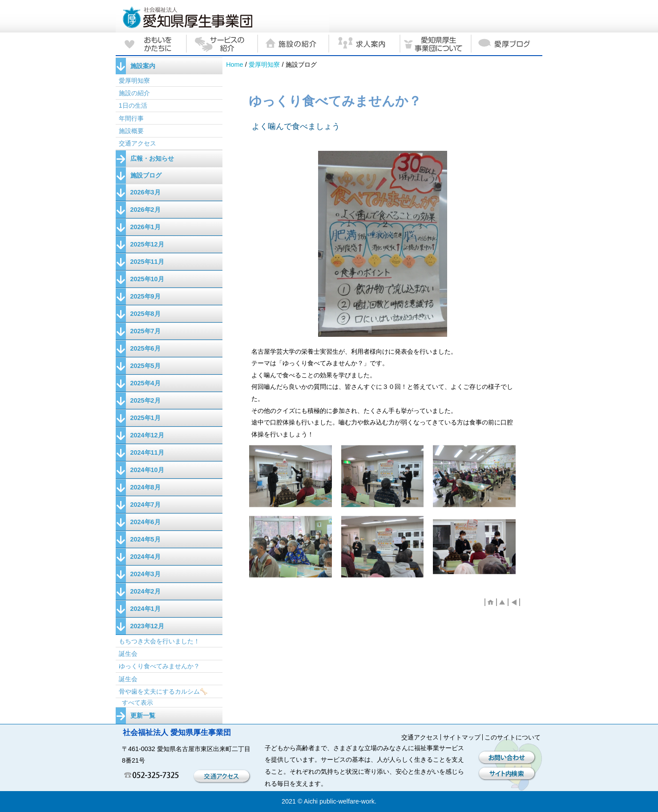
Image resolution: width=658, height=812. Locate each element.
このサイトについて (513, 737)
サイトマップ (462, 737)
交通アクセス (137, 143)
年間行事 (131, 118)
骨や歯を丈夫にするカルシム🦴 (163, 691)
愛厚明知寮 (264, 65)
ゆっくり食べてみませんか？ (159, 666)
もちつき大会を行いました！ (159, 641)
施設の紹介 (134, 93)
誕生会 (128, 654)
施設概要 (131, 131)
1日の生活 (133, 105)
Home (234, 65)
